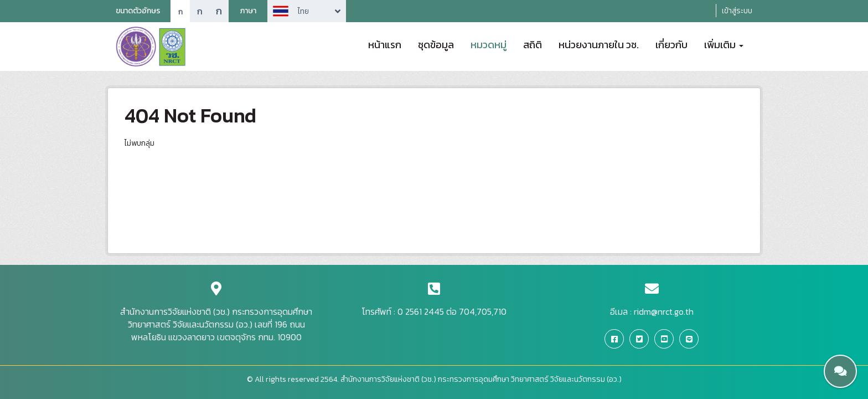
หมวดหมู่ (489, 44)
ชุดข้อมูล (436, 44)
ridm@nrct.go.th (664, 311)
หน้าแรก (385, 44)
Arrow (307, 11)
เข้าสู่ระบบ (737, 11)
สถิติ (533, 44)
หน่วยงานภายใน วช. (599, 44)
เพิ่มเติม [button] (724, 44)
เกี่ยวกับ (671, 44)
